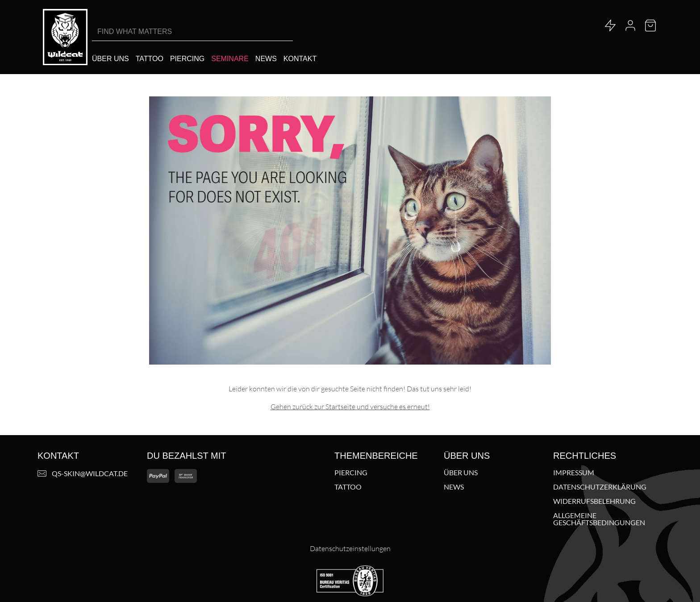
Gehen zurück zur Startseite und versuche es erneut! (350, 407)
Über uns (461, 473)
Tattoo (348, 487)
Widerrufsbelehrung (594, 501)
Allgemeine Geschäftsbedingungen (599, 519)
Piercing (351, 473)
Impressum (574, 473)
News (454, 487)
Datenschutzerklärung (600, 487)
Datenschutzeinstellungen (350, 548)
